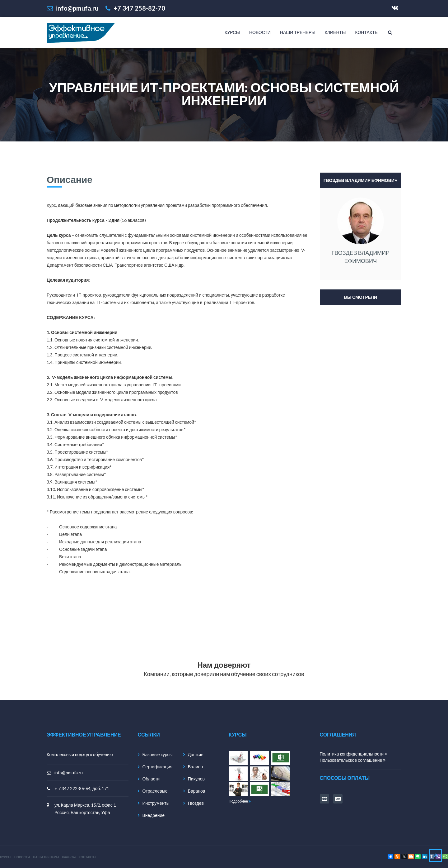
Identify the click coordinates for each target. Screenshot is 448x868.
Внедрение (154, 815)
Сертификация (158, 767)
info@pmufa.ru (69, 773)
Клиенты (335, 32)
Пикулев (196, 779)
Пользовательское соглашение (353, 760)
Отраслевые (155, 791)
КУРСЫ (232, 32)
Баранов (197, 791)
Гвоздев (196, 803)
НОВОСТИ (260, 32)
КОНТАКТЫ (367, 32)
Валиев (195, 767)
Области (151, 779)
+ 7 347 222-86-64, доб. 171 (82, 788)
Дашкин (196, 754)
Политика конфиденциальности (354, 754)
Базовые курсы (158, 754)
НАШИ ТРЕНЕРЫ (298, 32)
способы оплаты (345, 778)
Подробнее (240, 801)
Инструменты (156, 803)
